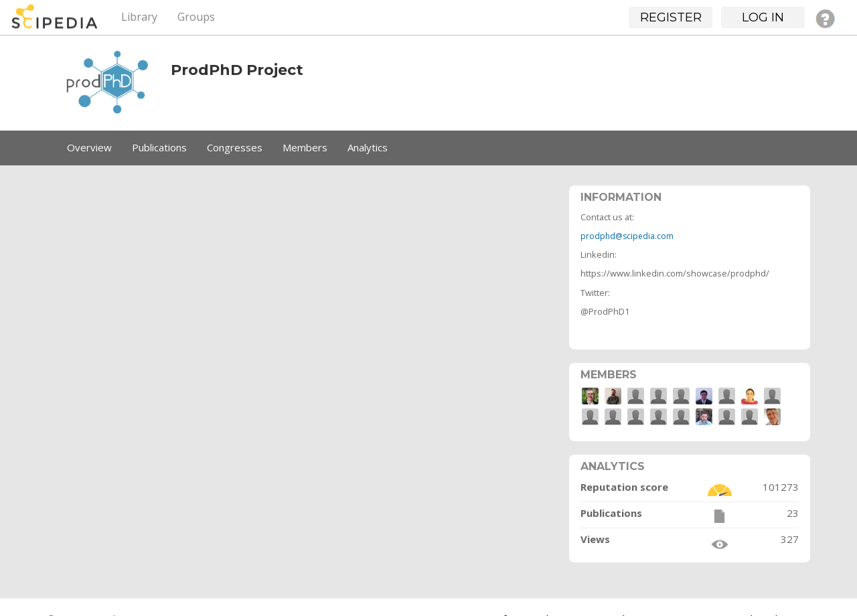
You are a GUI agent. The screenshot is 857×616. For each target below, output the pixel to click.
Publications (159, 147)
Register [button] (671, 17)
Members (305, 147)
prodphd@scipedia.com (627, 236)
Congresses (235, 147)
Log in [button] (763, 17)
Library (139, 17)
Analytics (368, 147)
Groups (196, 17)
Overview (89, 147)
